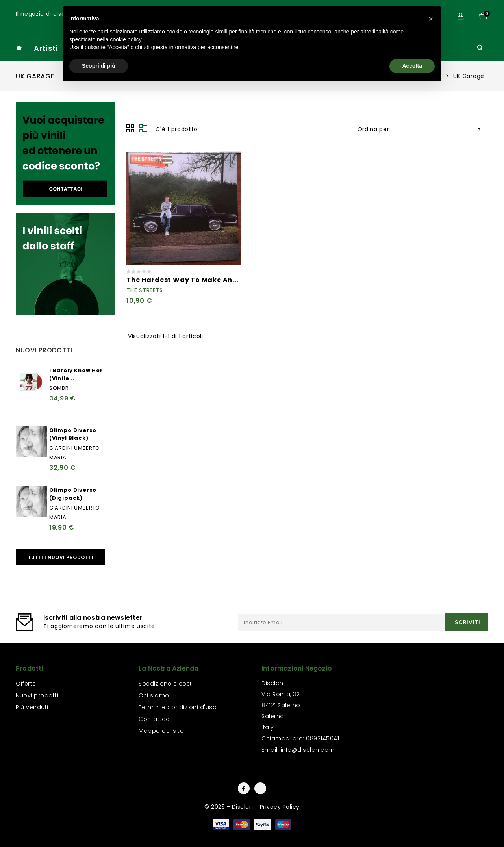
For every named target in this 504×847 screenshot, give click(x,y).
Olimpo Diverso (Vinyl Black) (73, 434)
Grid (130, 128)
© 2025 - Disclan (230, 807)
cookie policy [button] (126, 39)
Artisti (46, 48)
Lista (143, 128)
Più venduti (32, 707)
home (19, 48)
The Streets (145, 290)
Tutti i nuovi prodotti (60, 557)
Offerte (26, 684)
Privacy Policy (280, 807)
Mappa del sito (161, 731)
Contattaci (155, 719)
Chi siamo (154, 695)
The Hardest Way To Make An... (182, 280)
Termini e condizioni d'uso (178, 707)
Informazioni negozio (297, 668)
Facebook (244, 788)
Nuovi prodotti (37, 695)
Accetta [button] (412, 66)
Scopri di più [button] (99, 66)
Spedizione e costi (166, 684)
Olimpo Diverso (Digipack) (73, 494)
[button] (431, 19)
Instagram (260, 788)
